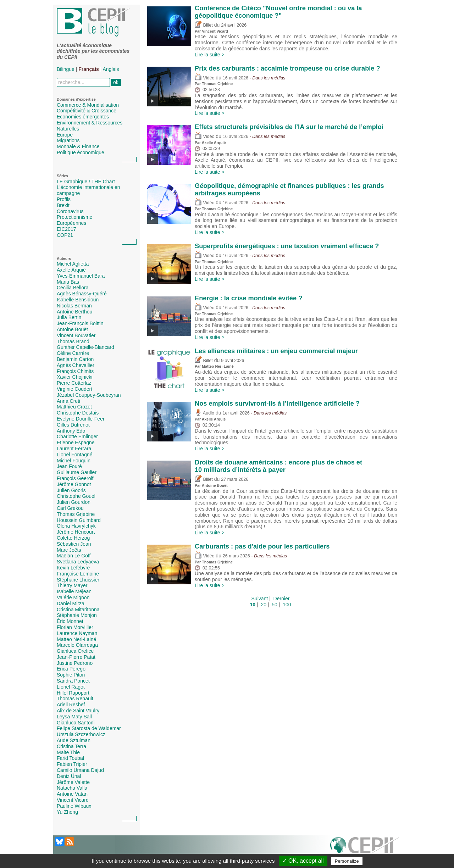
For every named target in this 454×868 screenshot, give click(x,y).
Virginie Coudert (74, 389)
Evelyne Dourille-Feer (81, 419)
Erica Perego (71, 669)
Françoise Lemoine (78, 574)
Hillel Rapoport (73, 693)
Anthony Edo (71, 431)
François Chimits (75, 371)
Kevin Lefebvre (73, 568)
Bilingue (66, 69)
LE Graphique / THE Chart (86, 182)
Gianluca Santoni (76, 723)
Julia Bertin (69, 317)
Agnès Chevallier (76, 365)
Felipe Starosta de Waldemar (89, 728)
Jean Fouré (69, 466)
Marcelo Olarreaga (77, 645)
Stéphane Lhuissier (78, 580)
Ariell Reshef (71, 705)
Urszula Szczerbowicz (81, 734)
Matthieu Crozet (74, 407)
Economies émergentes (83, 117)
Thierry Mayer (72, 585)
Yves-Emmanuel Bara (81, 276)
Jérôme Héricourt (76, 532)
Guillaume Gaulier (77, 472)
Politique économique (81, 152)
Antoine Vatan (72, 794)
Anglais (111, 69)
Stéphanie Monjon (77, 615)
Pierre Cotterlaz (74, 383)
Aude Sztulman (74, 740)
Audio (204, 413)
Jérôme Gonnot (74, 484)
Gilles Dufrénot (73, 425)
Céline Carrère (73, 353)
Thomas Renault (75, 699)
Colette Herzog (73, 538)
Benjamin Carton (75, 359)
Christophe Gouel (76, 496)
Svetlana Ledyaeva (78, 562)
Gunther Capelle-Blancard (85, 347)
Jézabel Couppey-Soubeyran (89, 395)
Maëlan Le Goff (74, 556)
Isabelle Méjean (74, 591)
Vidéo (204, 78)
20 (264, 605)
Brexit (63, 205)
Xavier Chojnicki (74, 377)
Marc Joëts (69, 550)
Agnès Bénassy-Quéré (82, 294)
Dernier (282, 599)
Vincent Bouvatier (76, 335)
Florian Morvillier (75, 627)
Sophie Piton (71, 675)
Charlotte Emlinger (77, 436)
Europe (65, 135)
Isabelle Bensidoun (78, 300)
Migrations (68, 140)
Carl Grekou (70, 508)
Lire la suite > (210, 55)
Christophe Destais (78, 413)
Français (89, 69)
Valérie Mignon (73, 597)
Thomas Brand (73, 341)
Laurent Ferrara (74, 449)
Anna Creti (68, 401)
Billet (204, 25)
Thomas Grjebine (76, 514)
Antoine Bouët (72, 329)
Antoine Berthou (74, 312)
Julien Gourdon (74, 502)
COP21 (65, 235)
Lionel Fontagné (74, 455)
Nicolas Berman (74, 306)
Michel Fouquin (74, 461)
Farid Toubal (70, 758)
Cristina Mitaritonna (78, 610)
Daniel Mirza (71, 603)
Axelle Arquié (71, 270)
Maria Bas (68, 282)
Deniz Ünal (69, 776)
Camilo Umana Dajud (80, 770)
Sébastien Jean (74, 544)
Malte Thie (68, 752)
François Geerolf (75, 478)
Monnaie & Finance (78, 146)
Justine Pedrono (75, 663)
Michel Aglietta (73, 264)
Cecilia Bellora (73, 288)
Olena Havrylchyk (76, 526)
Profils (64, 199)
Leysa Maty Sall (74, 717)
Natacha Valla (72, 788)
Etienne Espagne (76, 443)
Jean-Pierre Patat (76, 657)
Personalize (347, 861)
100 (287, 605)
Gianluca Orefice (75, 651)
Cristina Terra (71, 746)
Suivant (260, 599)
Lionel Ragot (71, 687)
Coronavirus (70, 211)
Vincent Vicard (73, 800)
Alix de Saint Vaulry (78, 711)
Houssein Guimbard (79, 520)
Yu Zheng (67, 812)
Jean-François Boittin (80, 323)
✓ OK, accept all (303, 861)
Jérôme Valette (73, 782)
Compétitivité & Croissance (87, 111)
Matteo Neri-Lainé (76, 639)
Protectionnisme (74, 217)
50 (275, 605)
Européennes (71, 223)
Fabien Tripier (72, 764)
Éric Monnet (70, 621)
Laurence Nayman (77, 633)
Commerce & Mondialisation (88, 105)
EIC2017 (66, 229)
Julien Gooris (71, 490)
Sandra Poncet (73, 681)
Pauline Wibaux (74, 806)
